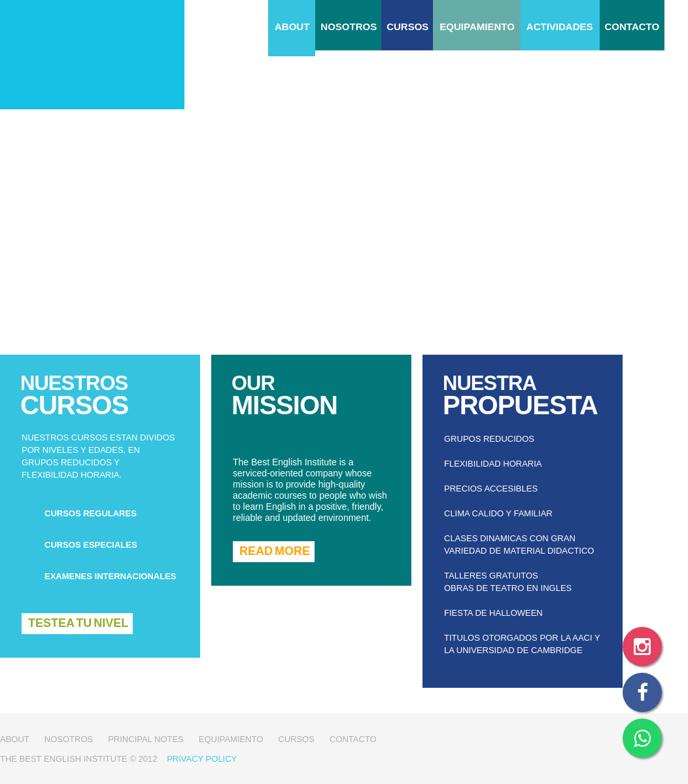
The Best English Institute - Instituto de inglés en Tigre (92, 55)
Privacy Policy (202, 759)
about (292, 27)
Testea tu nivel (78, 623)
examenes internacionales (111, 576)
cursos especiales (91, 545)
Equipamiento (477, 27)
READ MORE (275, 551)
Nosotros (349, 27)
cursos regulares (91, 513)
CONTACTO (632, 27)
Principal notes (146, 739)
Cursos (407, 27)
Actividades (560, 27)
